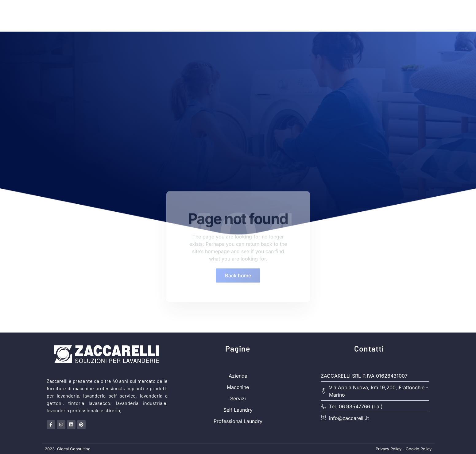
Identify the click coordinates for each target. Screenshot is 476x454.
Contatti (418, 16)
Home (261, 16)
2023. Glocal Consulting (68, 449)
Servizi (389, 16)
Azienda (326, 16)
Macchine (358, 16)
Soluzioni (292, 16)
